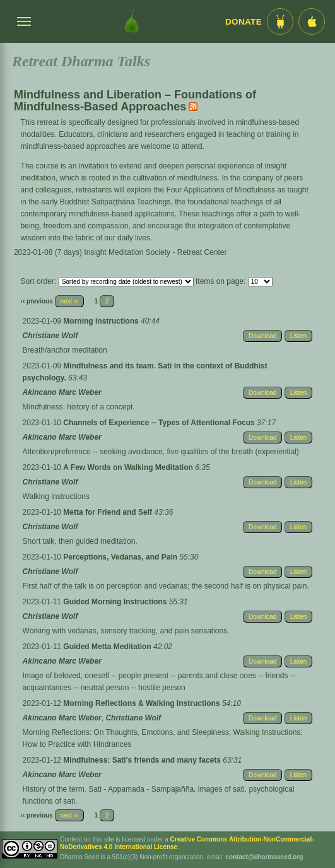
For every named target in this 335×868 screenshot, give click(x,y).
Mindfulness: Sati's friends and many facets (143, 760)
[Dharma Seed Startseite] (132, 21)
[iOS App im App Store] (312, 21)
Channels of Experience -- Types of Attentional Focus (160, 423)
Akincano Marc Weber (62, 392)
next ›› (69, 301)
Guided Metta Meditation (108, 647)
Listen (299, 336)
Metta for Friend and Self (109, 512)
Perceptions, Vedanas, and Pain (121, 557)
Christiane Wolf (50, 336)
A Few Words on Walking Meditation (129, 467)
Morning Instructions (102, 321)
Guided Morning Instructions (116, 602)
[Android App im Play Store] (280, 21)
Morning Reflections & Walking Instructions (143, 703)
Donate (244, 22)
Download (262, 336)
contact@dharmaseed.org (264, 857)
